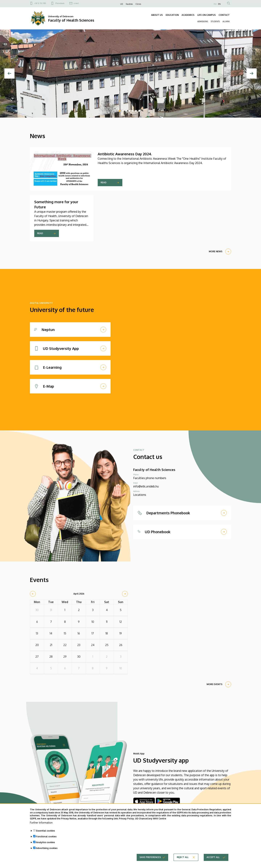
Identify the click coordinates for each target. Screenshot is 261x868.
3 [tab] (126, 111)
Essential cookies (45, 832)
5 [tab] (133, 111)
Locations (140, 495)
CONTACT (224, 15)
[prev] (33, 594)
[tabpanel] (130, 73)
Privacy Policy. (127, 820)
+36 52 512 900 (40, 3)
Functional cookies (46, 838)
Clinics (138, 4)
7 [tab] (139, 111)
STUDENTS (215, 21)
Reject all (183, 858)
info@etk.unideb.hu (146, 486)
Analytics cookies (45, 843)
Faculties (129, 4)
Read (103, 182)
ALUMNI (226, 21)
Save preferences (150, 858)
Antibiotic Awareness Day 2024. (125, 154)
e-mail (76, 3)
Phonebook (60, 3)
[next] (125, 594)
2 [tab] (123, 111)
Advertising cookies (47, 849)
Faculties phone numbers (150, 478)
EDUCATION (172, 15)
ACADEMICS (188, 15)
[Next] (252, 73)
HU (215, 4)
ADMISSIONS (203, 21)
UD (122, 4)
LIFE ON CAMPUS (207, 15)
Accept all (213, 858)
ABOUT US (157, 15)
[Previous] (9, 73)
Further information (41, 824)
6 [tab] (136, 111)
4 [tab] (129, 111)
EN (219, 4)
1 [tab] (120, 111)
